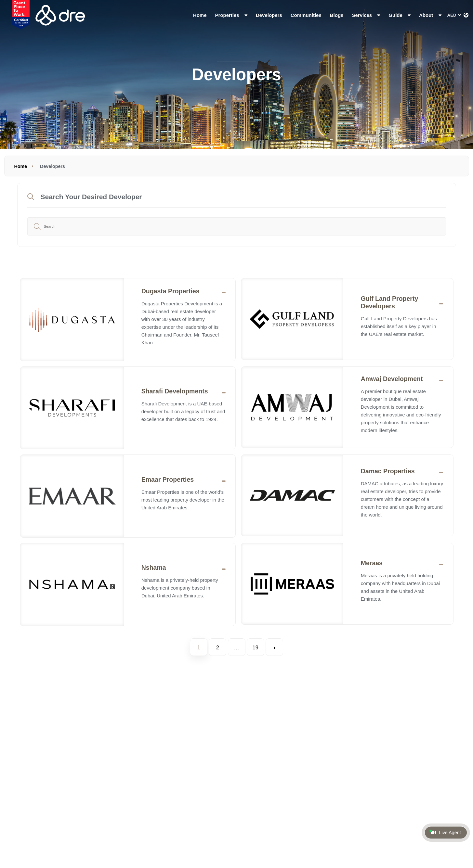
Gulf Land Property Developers (390, 302)
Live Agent (445, 832)
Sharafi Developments (175, 391)
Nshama (154, 568)
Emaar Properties (168, 479)
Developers (269, 15)
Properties (231, 15)
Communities (306, 15)
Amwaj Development (392, 379)
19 (255, 647)
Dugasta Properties (171, 291)
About (430, 15)
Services (366, 15)
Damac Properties (388, 471)
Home (200, 15)
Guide (400, 15)
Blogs (337, 15)
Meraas (372, 563)
